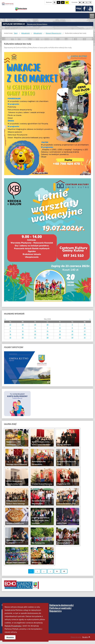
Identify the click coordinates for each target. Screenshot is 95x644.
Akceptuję (10, 637)
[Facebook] (84, 9)
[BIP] (78, 9)
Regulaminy (55, 611)
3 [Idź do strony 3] (44, 571)
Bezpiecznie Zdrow (34, 24)
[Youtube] (90, 9)
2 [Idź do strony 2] (37, 571)
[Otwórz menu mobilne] (92, 16)
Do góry (86, 637)
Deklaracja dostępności (61, 605)
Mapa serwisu (76, 637)
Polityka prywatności (60, 608)
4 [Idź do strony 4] (50, 571)
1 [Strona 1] (31, 571)
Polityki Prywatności (13, 626)
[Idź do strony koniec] (64, 571)
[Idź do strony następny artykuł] (57, 571)
